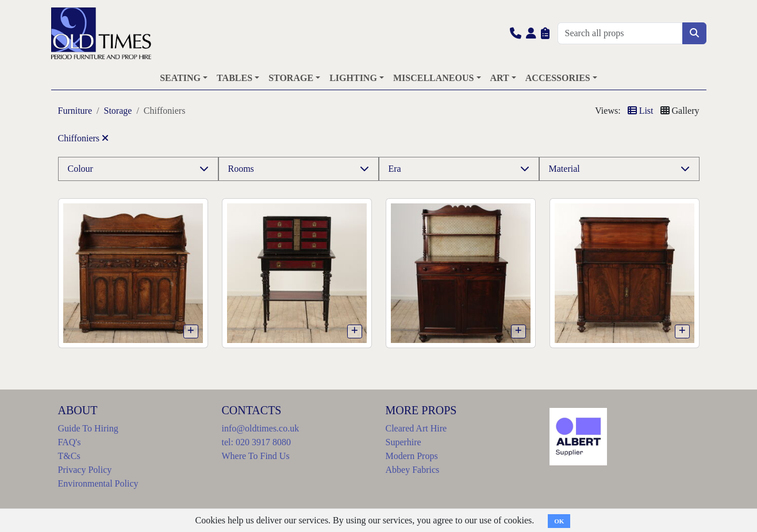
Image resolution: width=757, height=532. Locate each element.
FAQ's (70, 442)
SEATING (180, 78)
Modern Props (412, 456)
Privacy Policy (85, 470)
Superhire (404, 442)
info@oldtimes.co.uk (261, 428)
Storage (118, 111)
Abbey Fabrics (413, 470)
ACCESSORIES (558, 78)
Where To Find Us (256, 456)
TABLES (235, 78)
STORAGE (291, 78)
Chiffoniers (84, 138)
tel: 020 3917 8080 (256, 442)
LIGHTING (353, 78)
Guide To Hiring (88, 428)
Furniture (75, 111)
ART (500, 78)
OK (559, 521)
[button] (516, 33)
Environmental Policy (98, 483)
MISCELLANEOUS (433, 78)
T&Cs (69, 456)
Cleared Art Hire (416, 428)
